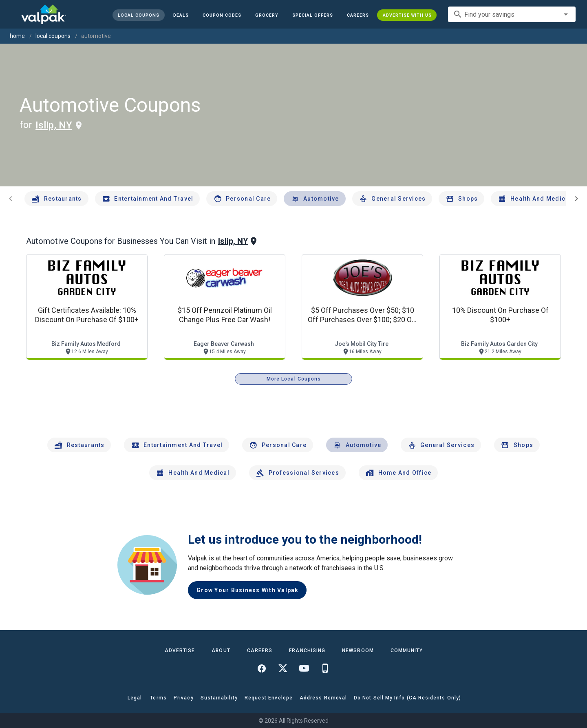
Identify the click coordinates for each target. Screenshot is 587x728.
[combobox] (512, 14)
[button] (312, 15)
